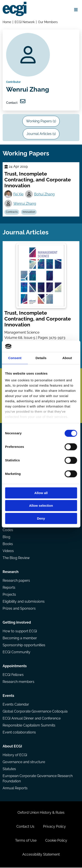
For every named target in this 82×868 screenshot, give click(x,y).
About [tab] (67, 358)
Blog (6, 537)
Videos (8, 551)
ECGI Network (25, 22)
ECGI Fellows (13, 675)
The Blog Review (16, 558)
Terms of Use (26, 841)
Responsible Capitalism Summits (29, 726)
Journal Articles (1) (41, 134)
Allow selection (41, 506)
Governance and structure (24, 762)
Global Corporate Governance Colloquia (35, 712)
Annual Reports (15, 789)
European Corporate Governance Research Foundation (38, 779)
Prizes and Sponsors (19, 609)
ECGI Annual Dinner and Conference (32, 719)
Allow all (41, 493)
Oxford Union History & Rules (41, 813)
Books (8, 544)
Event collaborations (19, 733)
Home (7, 22)
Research (11, 572)
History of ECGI (15, 755)
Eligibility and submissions (24, 602)
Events (8, 696)
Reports (9, 588)
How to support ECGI (20, 632)
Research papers (16, 581)
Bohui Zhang (44, 194)
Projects (9, 595)
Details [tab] (41, 358)
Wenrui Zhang (25, 204)
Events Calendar (16, 705)
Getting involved (17, 623)
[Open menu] (76, 10)
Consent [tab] (15, 358)
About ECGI (12, 747)
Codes (8, 530)
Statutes (9, 769)
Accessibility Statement (41, 855)
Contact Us (25, 827)
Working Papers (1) (41, 121)
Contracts (12, 212)
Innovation (29, 212)
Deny (41, 518)
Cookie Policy (56, 841)
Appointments (15, 666)
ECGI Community (17, 652)
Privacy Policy (54, 827)
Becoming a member (20, 639)
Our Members (48, 22)
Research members (18, 682)
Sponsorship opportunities (24, 645)
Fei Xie (18, 194)
